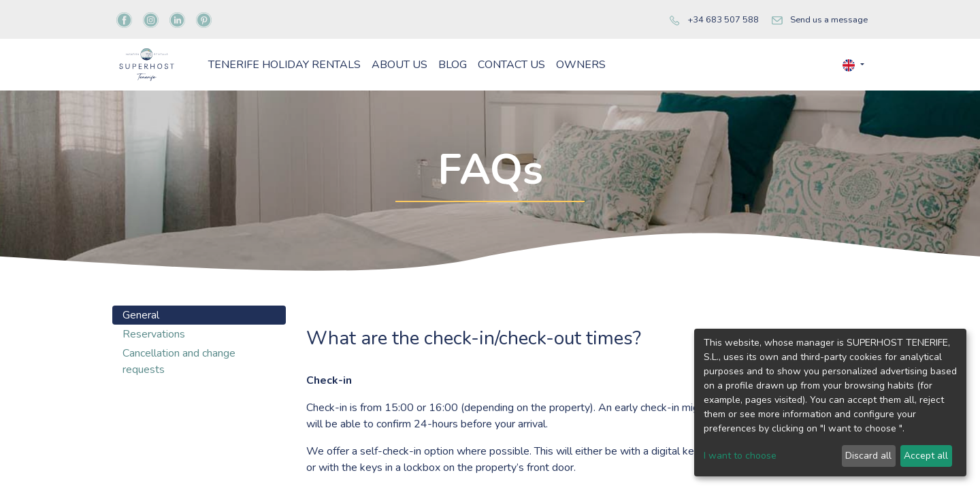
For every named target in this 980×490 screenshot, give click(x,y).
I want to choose (740, 456)
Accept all (926, 456)
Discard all (868, 456)
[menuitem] (364, 88)
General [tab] (141, 363)
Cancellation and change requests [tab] (179, 409)
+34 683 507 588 (723, 20)
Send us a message (829, 20)
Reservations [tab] (154, 382)
